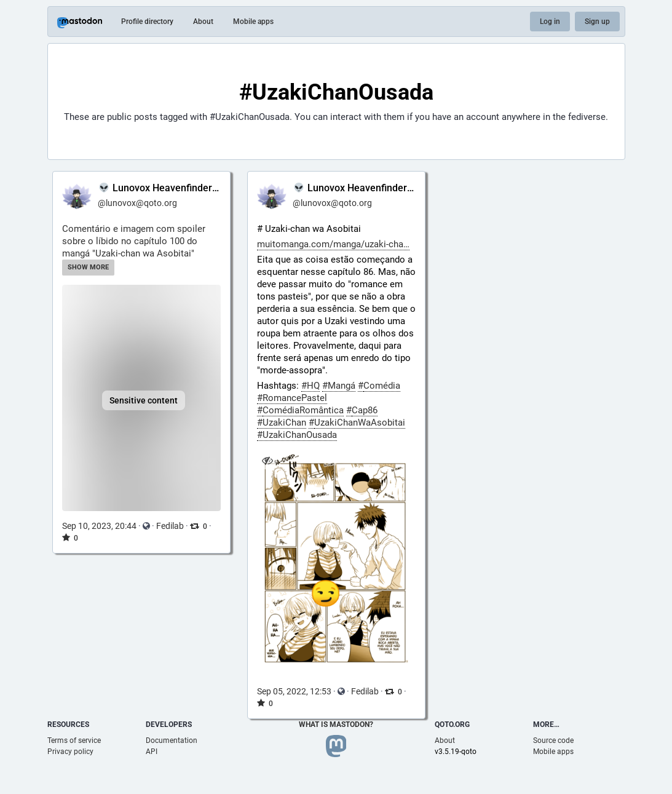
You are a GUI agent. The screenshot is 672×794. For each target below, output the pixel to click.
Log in (550, 22)
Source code (553, 740)
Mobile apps (253, 22)
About (203, 22)
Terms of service (74, 740)
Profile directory (147, 22)
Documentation (172, 740)
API (152, 752)
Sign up (597, 22)
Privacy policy (70, 752)
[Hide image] (268, 461)
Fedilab (170, 526)
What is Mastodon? (336, 725)
